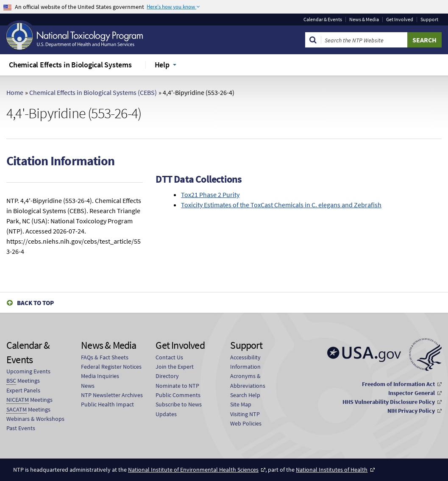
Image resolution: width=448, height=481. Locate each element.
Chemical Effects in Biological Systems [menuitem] (70, 65)
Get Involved (400, 19)
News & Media (364, 19)
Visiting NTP (245, 414)
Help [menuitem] (162, 65)
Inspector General (412, 393)
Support (429, 19)
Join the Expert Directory (175, 371)
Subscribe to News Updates (179, 409)
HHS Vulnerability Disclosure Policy (389, 402)
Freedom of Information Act (398, 384)
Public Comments (178, 395)
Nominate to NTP (177, 386)
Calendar (323, 19)
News (88, 386)
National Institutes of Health (332, 470)
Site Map (241, 404)
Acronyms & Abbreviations (248, 381)
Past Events (21, 428)
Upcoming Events (28, 371)
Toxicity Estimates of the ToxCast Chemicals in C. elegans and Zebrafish (281, 205)
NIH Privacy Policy (411, 411)
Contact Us (169, 357)
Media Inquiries (100, 376)
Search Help (245, 395)
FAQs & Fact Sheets (105, 357)
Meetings (23, 381)
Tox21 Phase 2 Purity (210, 195)
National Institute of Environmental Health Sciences (193, 470)
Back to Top (35, 303)
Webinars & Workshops (35, 419)
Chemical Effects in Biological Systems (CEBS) (93, 92)
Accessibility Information (245, 362)
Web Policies (246, 423)
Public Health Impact (107, 404)
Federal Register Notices (111, 367)
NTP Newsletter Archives (112, 395)
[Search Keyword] (364, 40)
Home (15, 92)
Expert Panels (23, 390)
